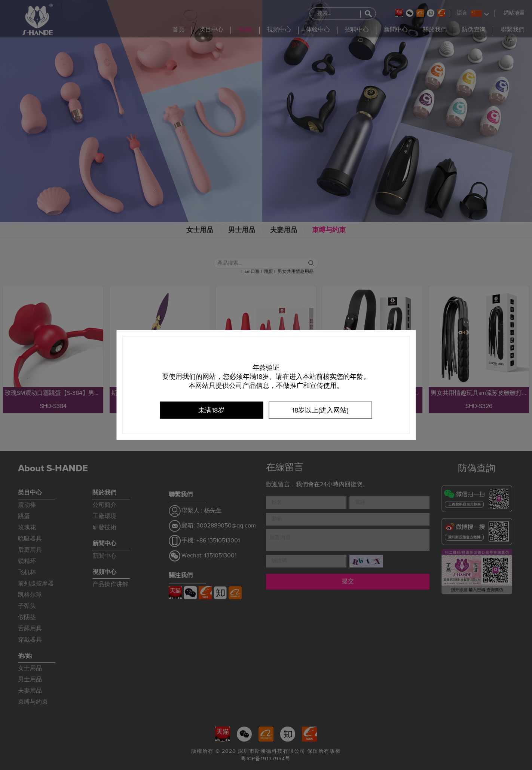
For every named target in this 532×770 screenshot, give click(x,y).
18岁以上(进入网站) (320, 411)
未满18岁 (211, 411)
